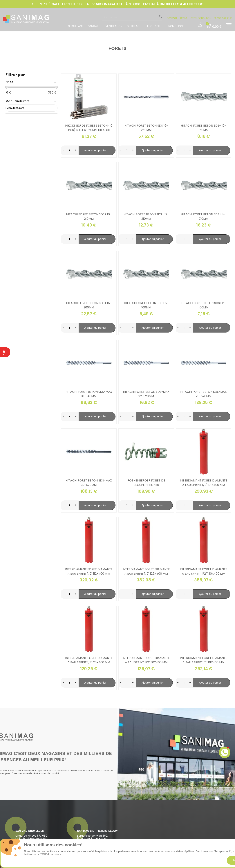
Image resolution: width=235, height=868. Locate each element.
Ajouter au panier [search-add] (95, 150)
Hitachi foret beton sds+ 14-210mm (204, 216)
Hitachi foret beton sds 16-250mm (146, 128)
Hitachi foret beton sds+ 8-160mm (204, 305)
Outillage (134, 26)
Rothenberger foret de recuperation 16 (146, 483)
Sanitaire (95, 26)
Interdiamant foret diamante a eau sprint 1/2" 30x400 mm (146, 660)
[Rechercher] (132, 17)
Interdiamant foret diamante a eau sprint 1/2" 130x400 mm (204, 571)
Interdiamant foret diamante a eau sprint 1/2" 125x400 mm (146, 571)
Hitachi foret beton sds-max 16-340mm (89, 394)
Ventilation (114, 26)
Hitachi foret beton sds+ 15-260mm (89, 305)
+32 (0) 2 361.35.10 (222, 18)
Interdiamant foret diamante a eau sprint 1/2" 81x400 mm (204, 660)
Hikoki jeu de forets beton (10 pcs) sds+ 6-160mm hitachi (89, 128)
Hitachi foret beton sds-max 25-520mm (204, 394)
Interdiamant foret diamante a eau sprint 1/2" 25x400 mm (89, 660)
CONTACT (172, 18)
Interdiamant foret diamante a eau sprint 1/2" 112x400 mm (89, 571)
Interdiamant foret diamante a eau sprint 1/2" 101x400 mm (204, 483)
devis (184, 18)
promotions (176, 26)
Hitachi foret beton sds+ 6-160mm (146, 305)
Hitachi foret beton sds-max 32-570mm (89, 483)
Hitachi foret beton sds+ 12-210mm (146, 216)
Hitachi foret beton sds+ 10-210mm (89, 216)
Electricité (154, 26)
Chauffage (76, 26)
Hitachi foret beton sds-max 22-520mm (146, 394)
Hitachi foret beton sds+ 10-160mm (204, 128)
